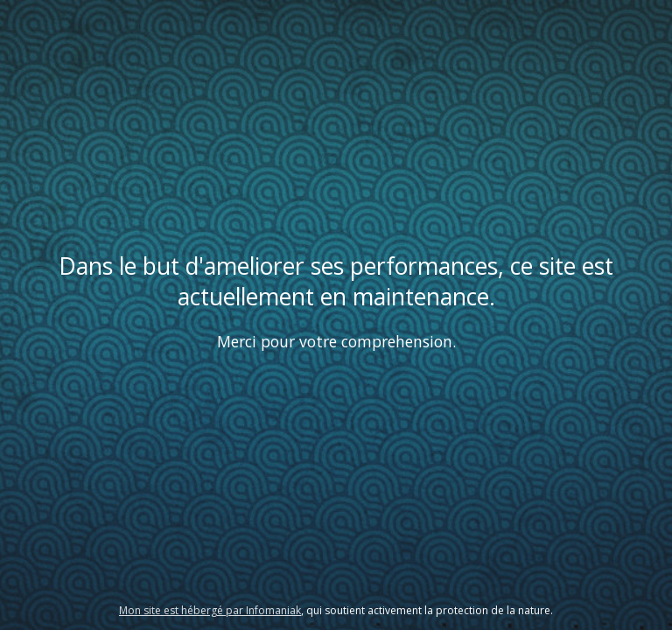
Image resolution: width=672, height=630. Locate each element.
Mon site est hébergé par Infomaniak (210, 610)
